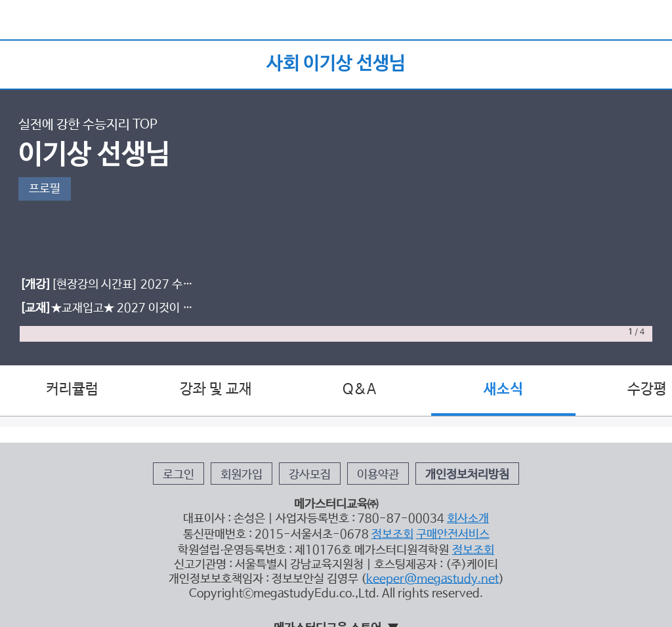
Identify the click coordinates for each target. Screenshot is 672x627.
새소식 (503, 390)
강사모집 (310, 475)
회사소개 (468, 519)
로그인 (178, 475)
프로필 (45, 189)
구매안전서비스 (453, 535)
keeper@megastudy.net (432, 579)
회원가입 (241, 475)
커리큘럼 (72, 390)
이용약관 (378, 475)
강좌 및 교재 (216, 390)
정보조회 (392, 535)
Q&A (359, 390)
